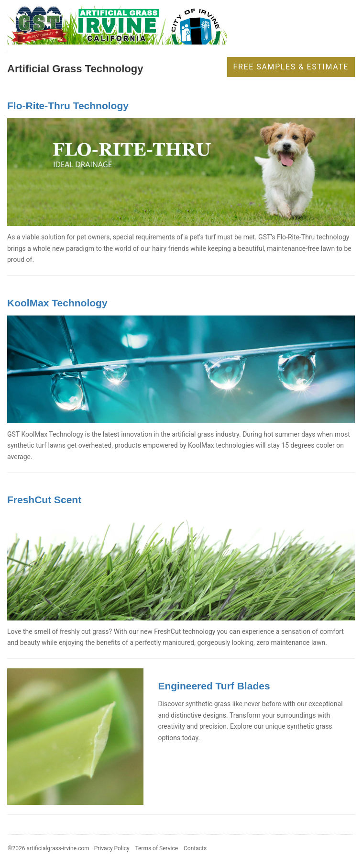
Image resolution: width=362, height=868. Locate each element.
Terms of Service (156, 848)
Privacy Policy (112, 848)
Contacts (195, 848)
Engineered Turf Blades (214, 686)
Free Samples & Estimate (291, 67)
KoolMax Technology (57, 303)
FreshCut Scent (44, 500)
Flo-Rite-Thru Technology (68, 106)
